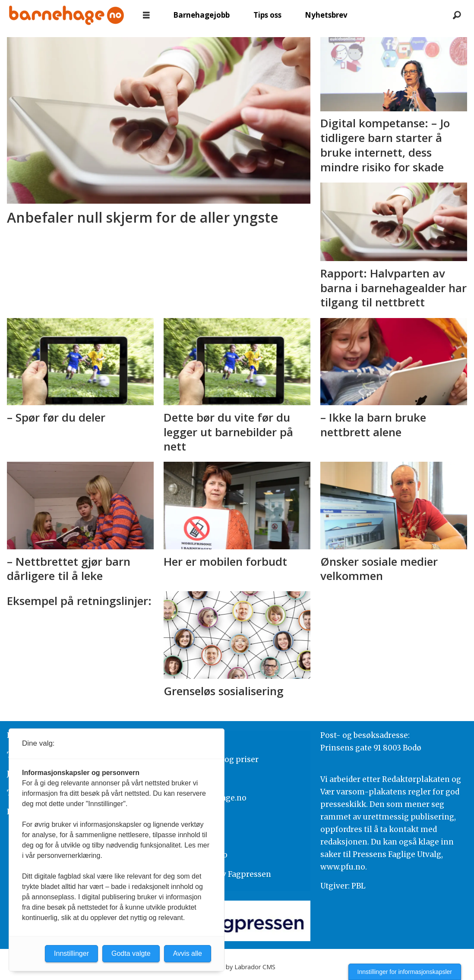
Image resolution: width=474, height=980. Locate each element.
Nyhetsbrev (326, 15)
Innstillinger (71, 953)
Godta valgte (131, 953)
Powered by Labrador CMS (237, 967)
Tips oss (267, 15)
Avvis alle (188, 953)
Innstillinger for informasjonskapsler (405, 972)
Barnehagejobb (201, 15)
